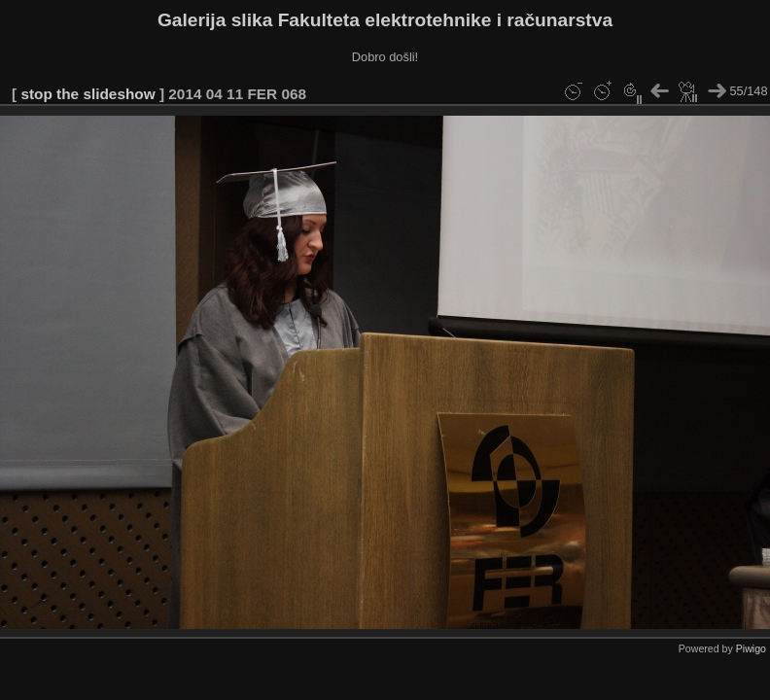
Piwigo (751, 648)
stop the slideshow (87, 94)
